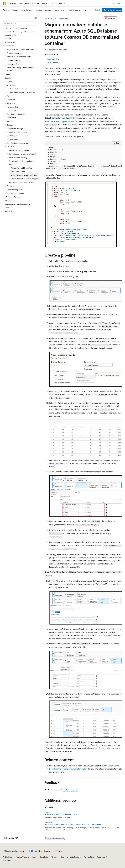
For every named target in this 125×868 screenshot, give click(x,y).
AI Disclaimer (8, 857)
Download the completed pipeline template (67, 769)
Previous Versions (22, 857)
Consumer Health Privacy (70, 857)
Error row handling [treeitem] (18, 171)
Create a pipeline (53, 59)
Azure (53, 18)
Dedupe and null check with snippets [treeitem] (25, 179)
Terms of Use (89, 857)
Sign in (120, 3)
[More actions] (120, 18)
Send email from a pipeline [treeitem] (19, 150)
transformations (112, 766)
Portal (98, 10)
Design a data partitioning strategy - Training (62, 814)
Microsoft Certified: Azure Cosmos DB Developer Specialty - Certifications (73, 824)
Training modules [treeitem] (13, 64)
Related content (52, 62)
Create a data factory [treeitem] (15, 53)
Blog (33, 857)
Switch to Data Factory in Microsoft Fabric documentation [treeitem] (21, 33)
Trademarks (101, 857)
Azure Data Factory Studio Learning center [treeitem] (20, 69)
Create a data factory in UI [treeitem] (17, 89)
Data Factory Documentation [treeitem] (16, 28)
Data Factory (63, 18)
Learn (47, 18)
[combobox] (21, 23)
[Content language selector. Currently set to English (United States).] (14, 851)
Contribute (44, 857)
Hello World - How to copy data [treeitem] (19, 57)
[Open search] (114, 3)
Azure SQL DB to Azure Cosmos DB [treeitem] (24, 175)
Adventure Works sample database (59, 121)
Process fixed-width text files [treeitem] (21, 168)
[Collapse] (36, 18)
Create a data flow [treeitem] (14, 60)
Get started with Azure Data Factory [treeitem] (20, 49)
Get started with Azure (112, 10)
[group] (83, 158)
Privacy (53, 857)
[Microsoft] (5, 3)
